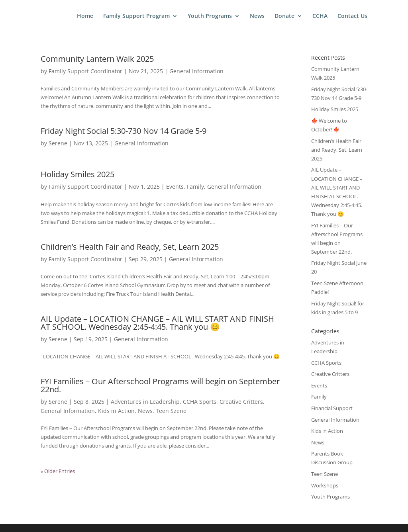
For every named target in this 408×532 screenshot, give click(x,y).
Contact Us (352, 16)
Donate (284, 16)
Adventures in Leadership (145, 402)
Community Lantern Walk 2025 (97, 59)
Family (195, 187)
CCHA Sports (200, 402)
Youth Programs (210, 16)
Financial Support (332, 408)
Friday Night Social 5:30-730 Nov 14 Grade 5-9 (124, 131)
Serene (58, 143)
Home (85, 16)
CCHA (320, 16)
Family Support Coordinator (85, 71)
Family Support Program (136, 16)
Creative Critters (241, 402)
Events (175, 187)
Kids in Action (116, 411)
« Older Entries (58, 471)
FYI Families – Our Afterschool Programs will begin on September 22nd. (160, 385)
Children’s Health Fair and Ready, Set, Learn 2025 (130, 247)
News (257, 16)
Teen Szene (171, 411)
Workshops (325, 485)
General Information (196, 71)
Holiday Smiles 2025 (77, 174)
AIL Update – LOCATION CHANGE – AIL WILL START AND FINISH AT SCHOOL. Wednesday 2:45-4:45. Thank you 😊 (157, 323)
